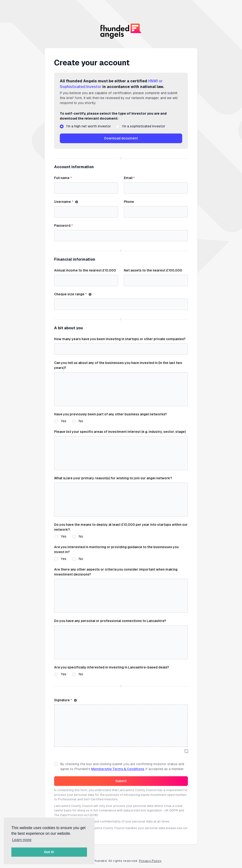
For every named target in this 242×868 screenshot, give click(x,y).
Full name (63, 178)
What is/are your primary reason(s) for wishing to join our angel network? (113, 478)
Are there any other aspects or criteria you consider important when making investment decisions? (116, 572)
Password (63, 226)
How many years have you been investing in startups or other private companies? (120, 339)
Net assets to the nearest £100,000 (153, 270)
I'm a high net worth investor (89, 126)
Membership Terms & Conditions (118, 769)
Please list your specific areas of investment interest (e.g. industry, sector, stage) (120, 432)
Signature (63, 700)
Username (64, 202)
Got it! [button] (49, 852)
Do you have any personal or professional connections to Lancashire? (110, 621)
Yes (64, 421)
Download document (121, 138)
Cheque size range (70, 294)
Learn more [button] (22, 840)
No (81, 421)
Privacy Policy (150, 861)
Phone (129, 202)
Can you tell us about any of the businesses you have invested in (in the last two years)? (118, 365)
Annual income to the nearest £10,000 (85, 270)
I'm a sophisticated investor (144, 126)
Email (129, 178)
